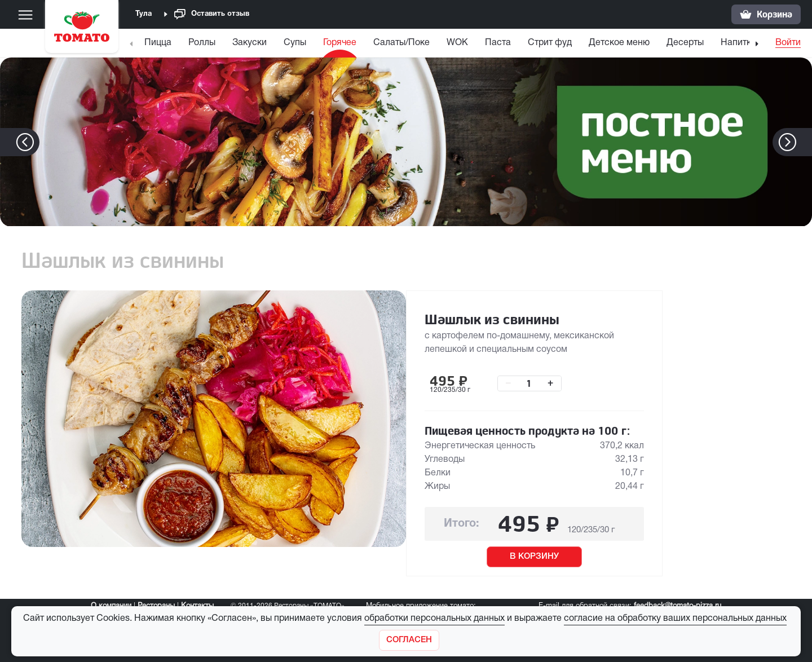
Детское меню (619, 43)
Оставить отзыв (212, 14)
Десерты (685, 43)
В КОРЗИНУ (534, 557)
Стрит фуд (550, 43)
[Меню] (25, 15)
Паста (498, 43)
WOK (457, 43)
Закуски (250, 43)
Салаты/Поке (401, 43)
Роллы (202, 43)
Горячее (340, 43)
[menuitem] (159, 45)
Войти (788, 43)
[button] (804, 142)
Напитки (738, 43)
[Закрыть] (409, 640)
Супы (295, 43)
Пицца (158, 43)
